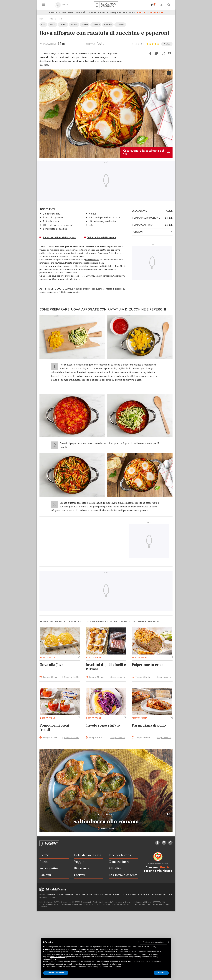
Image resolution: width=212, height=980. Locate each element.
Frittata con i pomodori (69, 292)
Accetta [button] (161, 973)
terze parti (82, 952)
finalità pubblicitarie (58, 957)
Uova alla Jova (52, 665)
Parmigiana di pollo (149, 725)
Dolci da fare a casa (98, 12)
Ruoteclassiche (94, 894)
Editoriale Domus (119, 894)
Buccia (165, 867)
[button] (150, 53)
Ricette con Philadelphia (150, 12)
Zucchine (63, 25)
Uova (43, 25)
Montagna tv (133, 894)
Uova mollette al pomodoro (99, 276)
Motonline (106, 894)
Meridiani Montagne (65, 894)
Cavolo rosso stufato (103, 725)
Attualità (80, 12)
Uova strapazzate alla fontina (66, 279)
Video (132, 12)
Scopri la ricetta (72, 677)
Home (42, 19)
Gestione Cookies (154, 904)
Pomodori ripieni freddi (54, 727)
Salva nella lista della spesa (59, 237)
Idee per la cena (118, 12)
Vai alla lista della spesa (102, 237)
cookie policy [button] (123, 949)
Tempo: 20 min (106, 829)
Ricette (53, 12)
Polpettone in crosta (149, 665)
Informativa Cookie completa (134, 904)
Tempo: (50, 677)
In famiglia (120, 25)
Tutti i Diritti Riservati (105, 904)
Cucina (63, 12)
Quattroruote (80, 894)
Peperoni (74, 25)
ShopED (53, 898)
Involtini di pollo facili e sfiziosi (106, 667)
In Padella (96, 25)
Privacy (118, 904)
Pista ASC (144, 894)
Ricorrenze (108, 25)
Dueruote (51, 894)
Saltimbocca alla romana (106, 822)
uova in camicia (92, 260)
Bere (71, 12)
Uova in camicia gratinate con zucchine (86, 289)
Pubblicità (44, 898)
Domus (43, 894)
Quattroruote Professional (160, 894)
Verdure (52, 25)
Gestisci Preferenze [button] (56, 973)
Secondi (59, 19)
